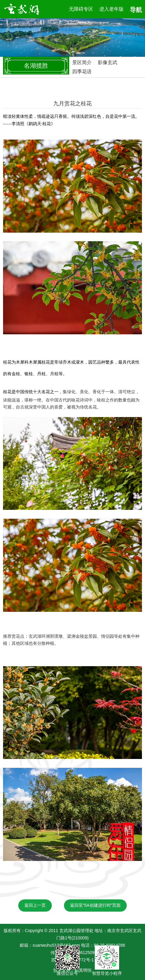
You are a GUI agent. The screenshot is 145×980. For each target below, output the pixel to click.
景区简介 (82, 62)
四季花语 (82, 72)
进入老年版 (111, 9)
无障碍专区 (81, 9)
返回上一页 (35, 905)
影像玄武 (108, 62)
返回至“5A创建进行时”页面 (95, 905)
